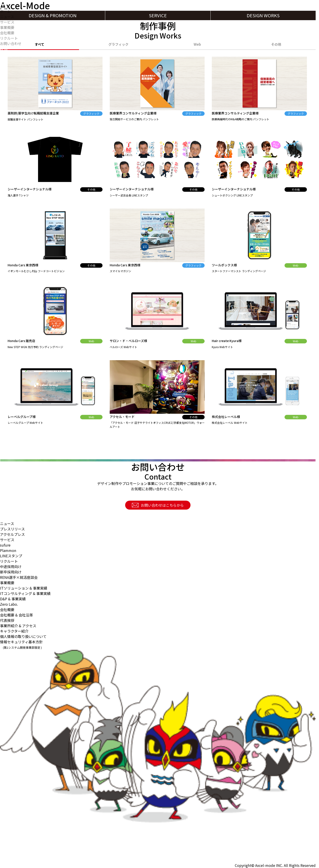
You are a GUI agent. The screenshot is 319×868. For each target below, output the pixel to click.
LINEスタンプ (11, 556)
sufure (5, 545)
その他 (276, 45)
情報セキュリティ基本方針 (21, 644)
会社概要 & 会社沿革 (16, 615)
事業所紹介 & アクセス (18, 626)
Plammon (8, 550)
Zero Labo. (9, 604)
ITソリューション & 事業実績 (24, 588)
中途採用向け (11, 566)
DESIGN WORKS (263, 15)
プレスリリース (12, 529)
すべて (40, 45)
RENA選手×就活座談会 (19, 577)
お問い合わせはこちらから (158, 505)
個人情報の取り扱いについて (23, 636)
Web (197, 45)
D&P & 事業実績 (13, 599)
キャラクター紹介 (14, 631)
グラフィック (119, 45)
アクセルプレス (12, 534)
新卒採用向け (11, 572)
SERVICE (158, 15)
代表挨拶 (7, 620)
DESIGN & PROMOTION (53, 15)
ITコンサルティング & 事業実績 (25, 593)
